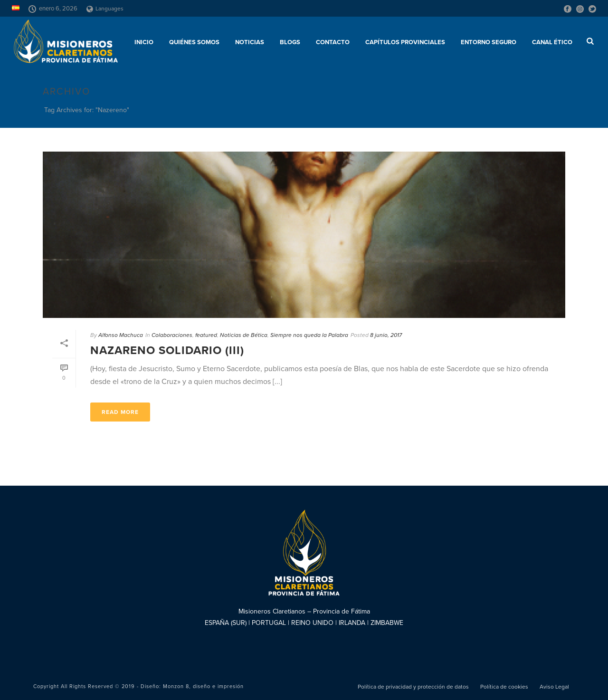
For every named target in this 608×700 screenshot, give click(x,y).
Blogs (290, 42)
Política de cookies (504, 687)
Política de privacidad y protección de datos (413, 687)
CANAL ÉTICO (552, 42)
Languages (105, 9)
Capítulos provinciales (405, 42)
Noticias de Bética (244, 335)
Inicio (144, 42)
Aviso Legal (554, 687)
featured (206, 335)
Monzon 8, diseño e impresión (203, 686)
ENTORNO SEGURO (489, 42)
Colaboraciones (172, 335)
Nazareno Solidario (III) (167, 350)
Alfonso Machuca (121, 335)
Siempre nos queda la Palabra (309, 335)
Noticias (250, 42)
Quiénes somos (194, 42)
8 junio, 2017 (386, 335)
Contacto (333, 42)
